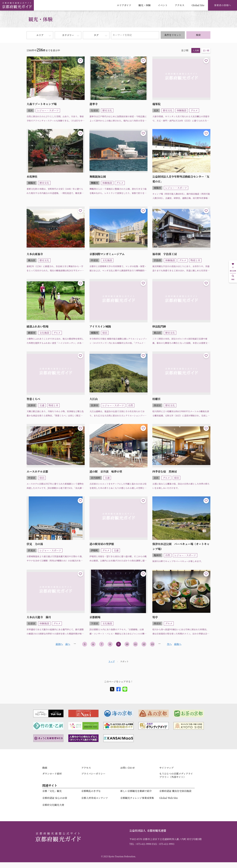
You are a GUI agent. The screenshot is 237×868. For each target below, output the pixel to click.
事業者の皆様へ (222, 5)
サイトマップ (166, 768)
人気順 (196, 50)
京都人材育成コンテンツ (95, 798)
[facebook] (118, 689)
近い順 (206, 50)
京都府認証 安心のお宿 (55, 798)
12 (144, 644)
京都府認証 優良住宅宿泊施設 (175, 791)
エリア (40, 35)
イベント (163, 5)
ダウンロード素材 (52, 774)
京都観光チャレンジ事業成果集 (137, 798)
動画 (45, 768)
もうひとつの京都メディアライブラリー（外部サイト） (176, 775)
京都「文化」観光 (52, 791)
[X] (112, 689)
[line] (125, 689)
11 (136, 644)
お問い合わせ (128, 768)
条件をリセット (173, 35)
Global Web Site (169, 798)
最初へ (59, 644)
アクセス (180, 5)
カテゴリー (68, 35)
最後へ (178, 644)
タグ (96, 35)
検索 (198, 35)
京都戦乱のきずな (91, 791)
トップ (112, 661)
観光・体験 (144, 5)
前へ (68, 644)
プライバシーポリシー (93, 774)
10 (127, 644)
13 (152, 644)
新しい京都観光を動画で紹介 (136, 791)
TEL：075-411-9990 (140, 844)
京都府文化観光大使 (53, 805)
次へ (169, 644)
